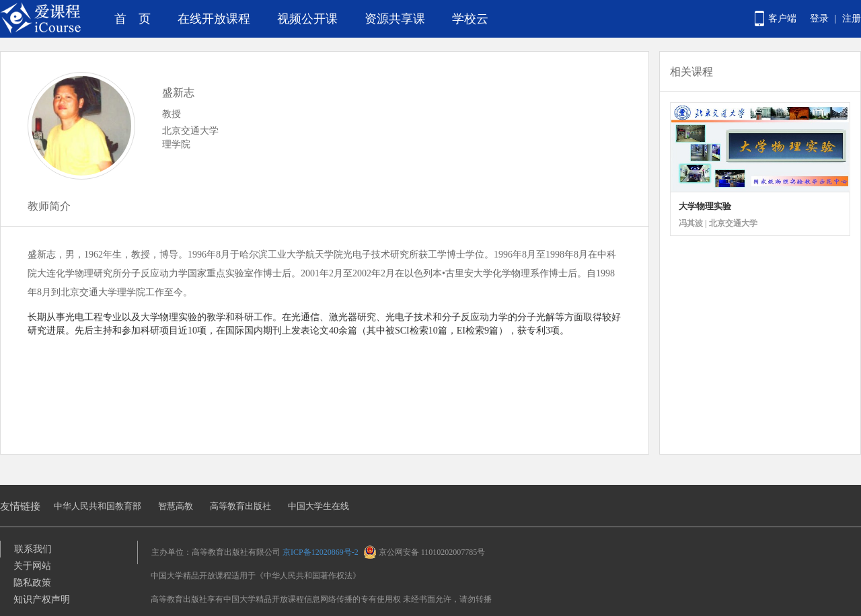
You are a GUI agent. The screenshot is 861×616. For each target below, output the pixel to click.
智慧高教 (176, 506)
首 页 (133, 19)
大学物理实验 (705, 206)
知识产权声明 (42, 600)
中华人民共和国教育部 (98, 506)
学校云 (470, 19)
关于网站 (32, 566)
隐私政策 (32, 583)
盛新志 (178, 92)
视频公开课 (307, 19)
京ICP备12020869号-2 (321, 552)
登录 (819, 18)
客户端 (782, 18)
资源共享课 (395, 19)
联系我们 (33, 549)
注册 (852, 18)
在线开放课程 (214, 19)
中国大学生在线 (319, 506)
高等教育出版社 (240, 506)
